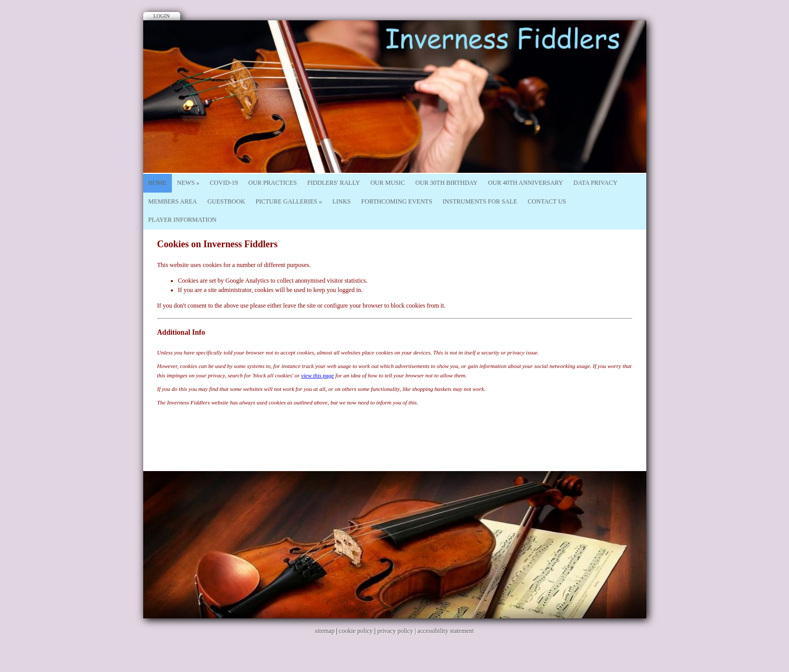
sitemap (325, 631)
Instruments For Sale (480, 201)
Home (158, 183)
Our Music (387, 183)
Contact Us (547, 201)
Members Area (173, 201)
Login (162, 16)
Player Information (183, 220)
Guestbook (226, 201)
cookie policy (356, 631)
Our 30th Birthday (447, 183)
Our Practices (273, 183)
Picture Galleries (289, 201)
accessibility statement (446, 631)
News (188, 183)
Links (341, 201)
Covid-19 (224, 183)
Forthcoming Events (397, 201)
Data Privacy (596, 183)
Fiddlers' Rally (334, 183)
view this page (317, 375)
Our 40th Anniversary (525, 183)
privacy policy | (397, 631)
